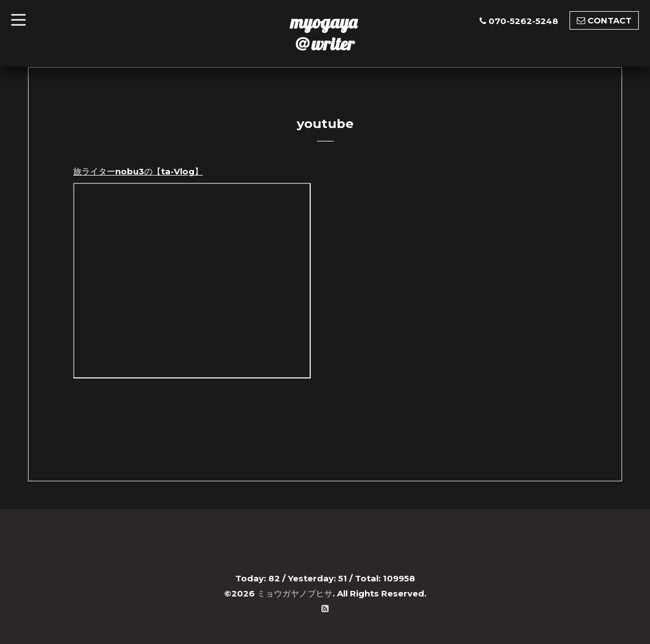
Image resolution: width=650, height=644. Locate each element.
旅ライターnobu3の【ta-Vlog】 (138, 171)
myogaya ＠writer (324, 33)
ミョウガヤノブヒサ (295, 593)
